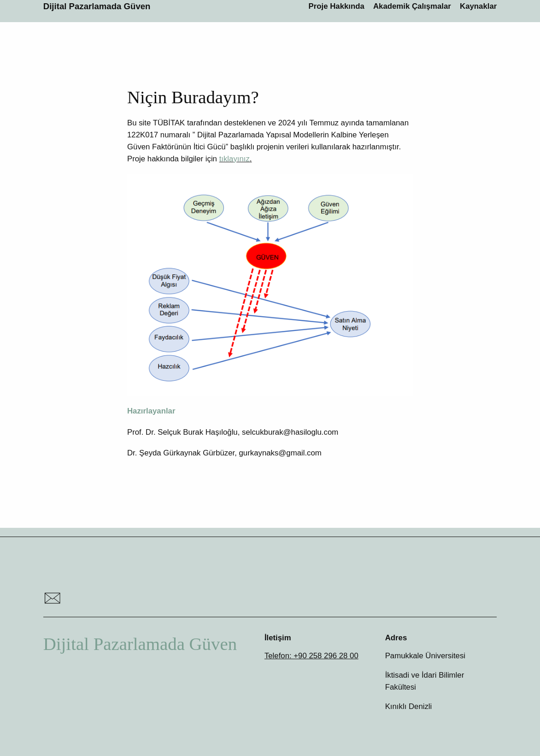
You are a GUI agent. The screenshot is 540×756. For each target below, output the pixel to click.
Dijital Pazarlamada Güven (97, 6)
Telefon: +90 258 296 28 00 (311, 656)
